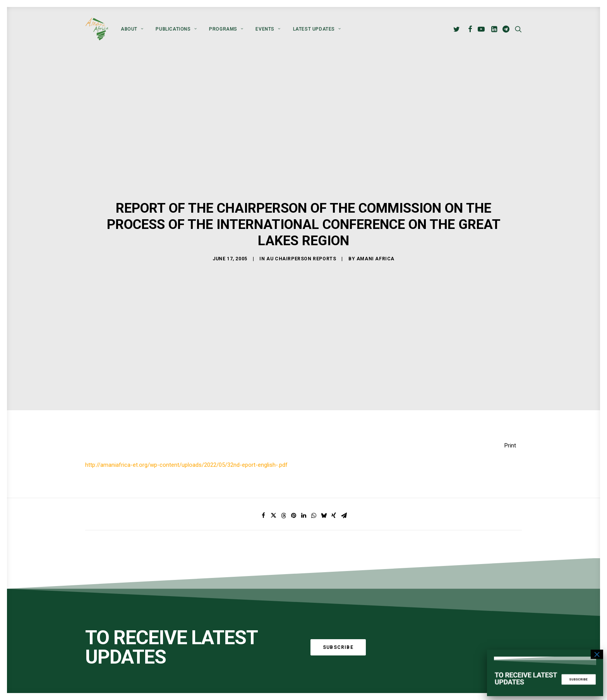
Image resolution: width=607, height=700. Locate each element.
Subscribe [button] (338, 647)
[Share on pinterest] (293, 516)
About (132, 29)
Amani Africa (376, 258)
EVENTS (268, 29)
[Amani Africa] (97, 29)
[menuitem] (132, 29)
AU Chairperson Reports (301, 258)
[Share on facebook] (263, 516)
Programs (226, 29)
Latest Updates (317, 29)
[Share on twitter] (273, 516)
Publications (176, 29)
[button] (458, 29)
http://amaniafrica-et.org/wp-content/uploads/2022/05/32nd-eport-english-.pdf (186, 465)
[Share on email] (344, 516)
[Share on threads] (283, 516)
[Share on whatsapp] (314, 516)
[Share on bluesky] (324, 516)
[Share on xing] (334, 516)
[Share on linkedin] (303, 516)
